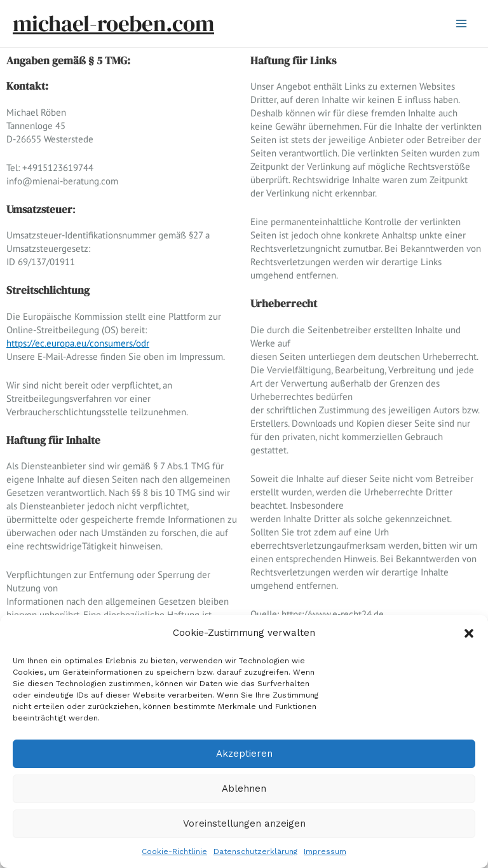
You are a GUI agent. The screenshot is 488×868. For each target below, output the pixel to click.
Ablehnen (244, 789)
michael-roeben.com (113, 24)
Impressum (325, 851)
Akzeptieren (244, 754)
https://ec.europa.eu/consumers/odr (78, 343)
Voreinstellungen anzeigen (244, 823)
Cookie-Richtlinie (174, 851)
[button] (469, 633)
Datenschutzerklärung (255, 851)
